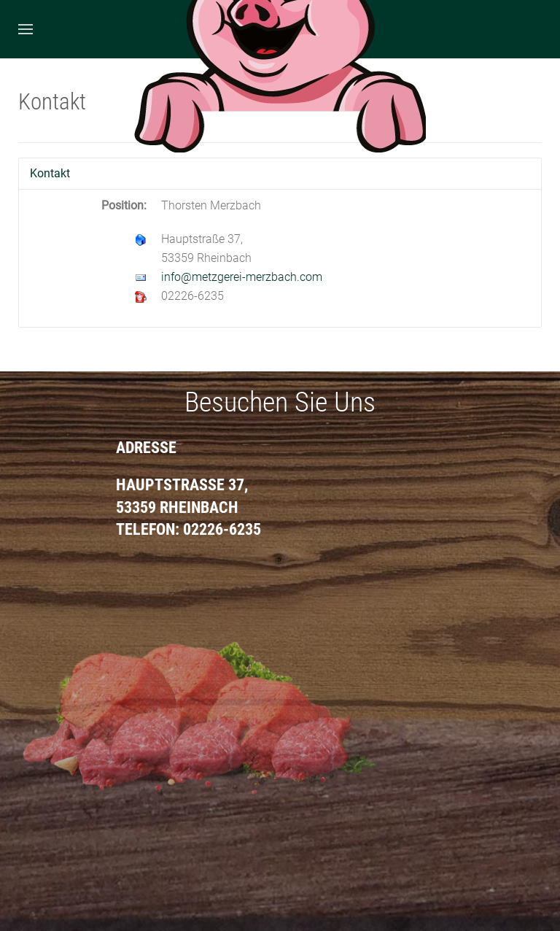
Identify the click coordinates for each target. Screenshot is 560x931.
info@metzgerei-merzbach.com (242, 277)
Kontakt (50, 173)
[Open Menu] (26, 29)
